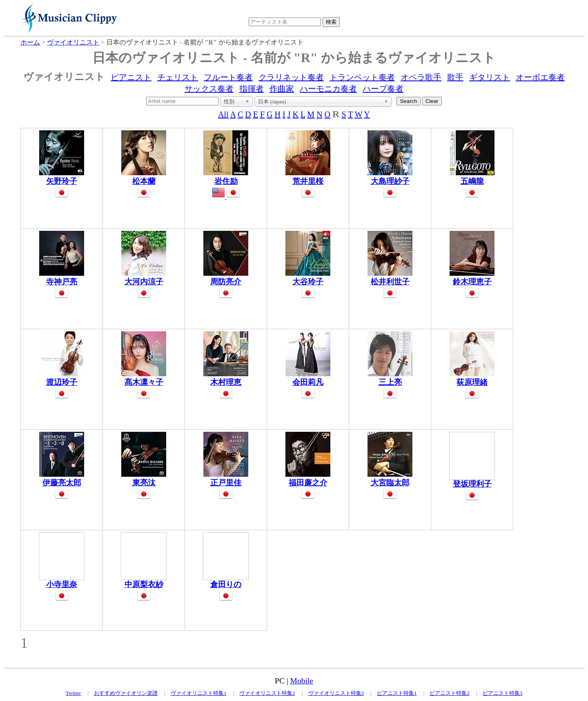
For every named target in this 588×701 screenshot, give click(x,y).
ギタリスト (490, 77)
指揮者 (252, 89)
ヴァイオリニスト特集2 (267, 693)
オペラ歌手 (421, 77)
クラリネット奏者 (291, 77)
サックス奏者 (209, 89)
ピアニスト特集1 (397, 693)
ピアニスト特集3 (503, 693)
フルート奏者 (228, 77)
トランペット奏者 (362, 77)
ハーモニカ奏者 (328, 89)
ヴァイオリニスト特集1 (199, 693)
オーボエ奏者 (540, 77)
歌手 (455, 77)
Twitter (73, 693)
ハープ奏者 (383, 89)
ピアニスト (131, 77)
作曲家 (282, 89)
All (223, 114)
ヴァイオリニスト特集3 (336, 693)
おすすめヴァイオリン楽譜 (126, 693)
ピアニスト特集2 (450, 693)
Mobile (302, 681)
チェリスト (178, 77)
